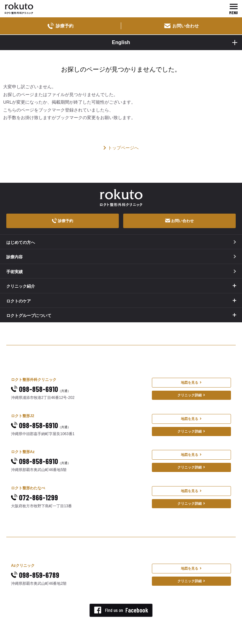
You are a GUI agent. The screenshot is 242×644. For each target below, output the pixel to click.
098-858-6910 (41, 389)
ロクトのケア (19, 301)
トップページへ (121, 148)
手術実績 (121, 272)
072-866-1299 (35, 497)
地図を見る (191, 382)
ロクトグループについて (29, 316)
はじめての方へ (121, 242)
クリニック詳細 (191, 395)
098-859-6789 (35, 575)
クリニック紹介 (21, 286)
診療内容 (121, 257)
